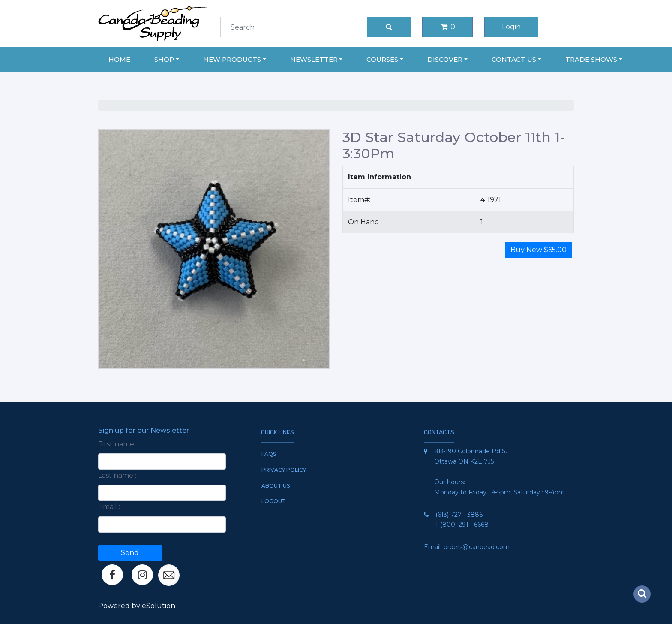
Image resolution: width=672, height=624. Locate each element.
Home (119, 59)
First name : (118, 444)
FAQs (269, 454)
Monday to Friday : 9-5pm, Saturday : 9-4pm (499, 492)
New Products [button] (232, 59)
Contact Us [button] (514, 59)
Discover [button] (445, 59)
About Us (276, 486)
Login (511, 27)
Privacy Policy (284, 470)
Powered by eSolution (137, 606)
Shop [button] (164, 59)
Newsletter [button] (314, 59)
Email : (109, 507)
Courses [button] (382, 59)
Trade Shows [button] (591, 59)
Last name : (117, 475)
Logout (274, 501)
